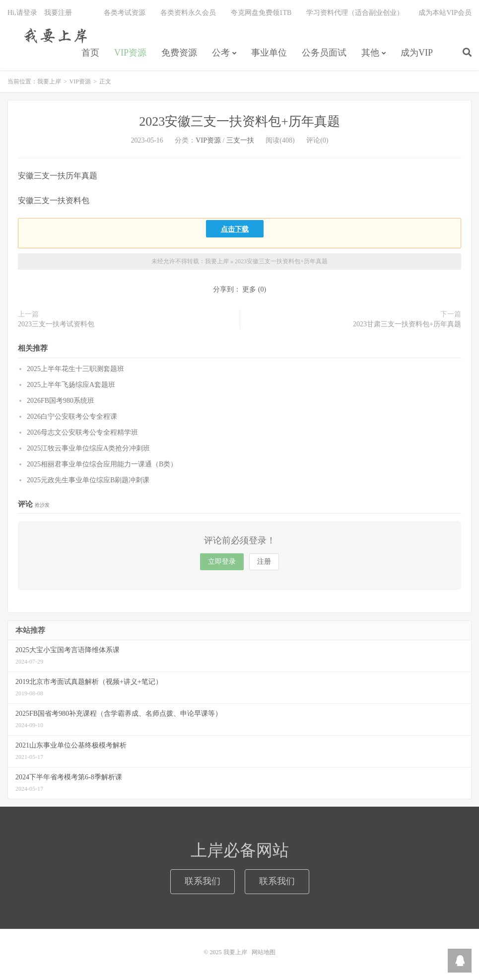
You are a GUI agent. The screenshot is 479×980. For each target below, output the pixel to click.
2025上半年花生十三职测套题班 (75, 369)
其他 (370, 53)
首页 (90, 53)
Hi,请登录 (22, 13)
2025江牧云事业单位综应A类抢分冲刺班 (88, 448)
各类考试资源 (125, 13)
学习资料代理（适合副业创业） (355, 13)
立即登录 (222, 562)
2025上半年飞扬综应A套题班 (71, 385)
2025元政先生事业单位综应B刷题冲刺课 (88, 480)
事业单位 (269, 53)
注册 (264, 562)
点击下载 (235, 229)
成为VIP (417, 53)
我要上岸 (54, 35)
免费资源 (179, 53)
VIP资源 (130, 53)
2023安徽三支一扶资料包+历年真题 (239, 121)
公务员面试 (324, 53)
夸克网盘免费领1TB (261, 13)
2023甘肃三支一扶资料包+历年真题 (407, 324)
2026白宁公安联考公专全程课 (72, 416)
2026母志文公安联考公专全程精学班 (82, 432)
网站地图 (264, 952)
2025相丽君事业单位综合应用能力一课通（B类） (102, 464)
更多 (249, 289)
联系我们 (203, 881)
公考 (221, 53)
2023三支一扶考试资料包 (56, 324)
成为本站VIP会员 (445, 13)
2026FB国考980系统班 (61, 401)
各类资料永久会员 (188, 13)
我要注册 (58, 13)
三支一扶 (240, 140)
